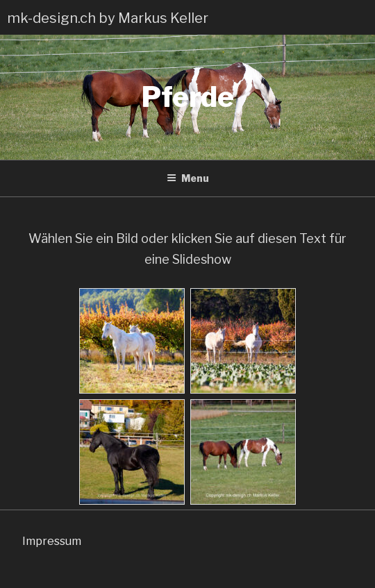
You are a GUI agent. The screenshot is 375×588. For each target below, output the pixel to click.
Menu (188, 178)
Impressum (52, 541)
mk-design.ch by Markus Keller (108, 18)
